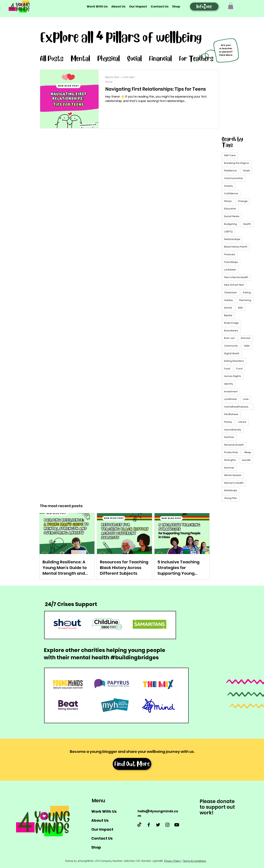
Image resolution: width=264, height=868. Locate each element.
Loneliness (230, 399)
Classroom (230, 293)
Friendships (231, 262)
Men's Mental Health (236, 277)
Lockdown (230, 270)
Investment (231, 392)
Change (243, 201)
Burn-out (229, 338)
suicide (246, 460)
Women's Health (234, 483)
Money (228, 422)
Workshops (231, 490)
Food (227, 369)
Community (231, 346)
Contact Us (102, 838)
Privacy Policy (173, 861)
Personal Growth (234, 445)
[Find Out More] (132, 764)
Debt (247, 346)
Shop (96, 847)
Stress (228, 201)
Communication (234, 178)
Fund (239, 369)
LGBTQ (228, 232)
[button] (231, 6)
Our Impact (102, 829)
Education (230, 209)
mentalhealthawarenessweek (239, 407)
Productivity (231, 452)
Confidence (231, 194)
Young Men (231, 498)
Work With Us (104, 811)
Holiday (228, 300)
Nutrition (229, 437)
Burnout (246, 338)
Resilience (230, 171)
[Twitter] (158, 825)
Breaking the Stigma (236, 163)
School (228, 308)
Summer (229, 468)
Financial (160, 58)
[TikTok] (139, 825)
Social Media (232, 216)
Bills (241, 308)
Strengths (230, 460)
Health (247, 224)
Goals (246, 171)
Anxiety (228, 186)
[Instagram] (167, 825)
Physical (109, 58)
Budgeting (230, 224)
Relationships (232, 239)
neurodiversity (233, 430)
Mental (80, 58)
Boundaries (231, 331)
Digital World (232, 354)
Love (246, 399)
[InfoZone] (204, 6)
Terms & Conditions (195, 861)
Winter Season (233, 475)
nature (242, 422)
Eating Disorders (234, 361)
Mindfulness (231, 414)
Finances (230, 254)
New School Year (234, 285)
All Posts (52, 58)
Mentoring (245, 300)
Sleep (248, 452)
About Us (100, 820)
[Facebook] (149, 825)
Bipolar (228, 315)
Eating (247, 293)
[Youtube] (177, 825)
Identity (229, 384)
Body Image (231, 323)
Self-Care (230, 155)
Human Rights (232, 376)
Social (134, 58)
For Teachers (196, 58)
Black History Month (236, 247)
